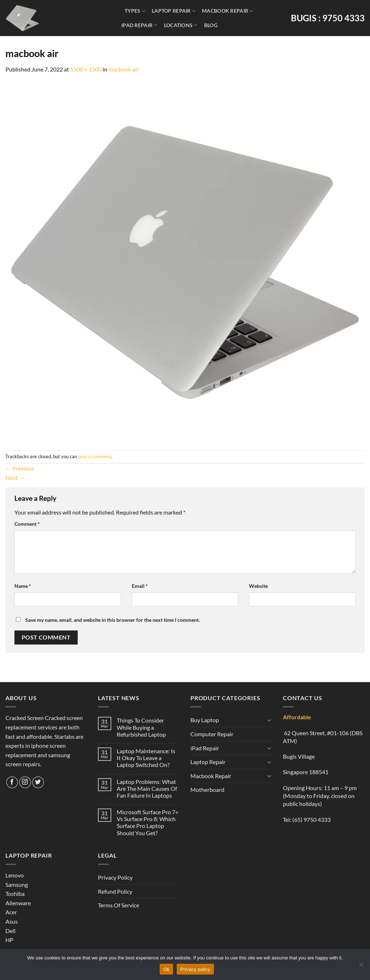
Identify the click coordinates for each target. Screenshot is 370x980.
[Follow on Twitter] (38, 782)
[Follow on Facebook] (12, 782)
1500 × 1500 (86, 69)
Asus (12, 921)
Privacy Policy (115, 877)
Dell (10, 931)
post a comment (95, 456)
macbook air (124, 69)
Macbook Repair (228, 11)
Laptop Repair (174, 11)
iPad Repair (139, 25)
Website (258, 586)
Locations (181, 25)
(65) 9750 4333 (311, 819)
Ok (166, 969)
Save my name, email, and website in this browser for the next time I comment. (113, 620)
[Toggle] (269, 720)
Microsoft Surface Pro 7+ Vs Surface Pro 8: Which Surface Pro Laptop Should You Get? (148, 822)
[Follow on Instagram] (25, 782)
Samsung (17, 884)
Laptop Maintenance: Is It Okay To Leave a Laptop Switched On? (146, 758)
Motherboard (207, 790)
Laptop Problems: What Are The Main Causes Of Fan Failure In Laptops (147, 788)
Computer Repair (212, 734)
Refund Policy (115, 891)
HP (9, 940)
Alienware (18, 903)
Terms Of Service (119, 905)
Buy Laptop (205, 720)
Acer (11, 912)
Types (135, 11)
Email (140, 586)
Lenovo (15, 875)
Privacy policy (195, 969)
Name (23, 586)
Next (15, 478)
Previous (20, 468)
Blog (211, 25)
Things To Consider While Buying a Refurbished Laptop (141, 727)
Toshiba (15, 894)
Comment (27, 524)
